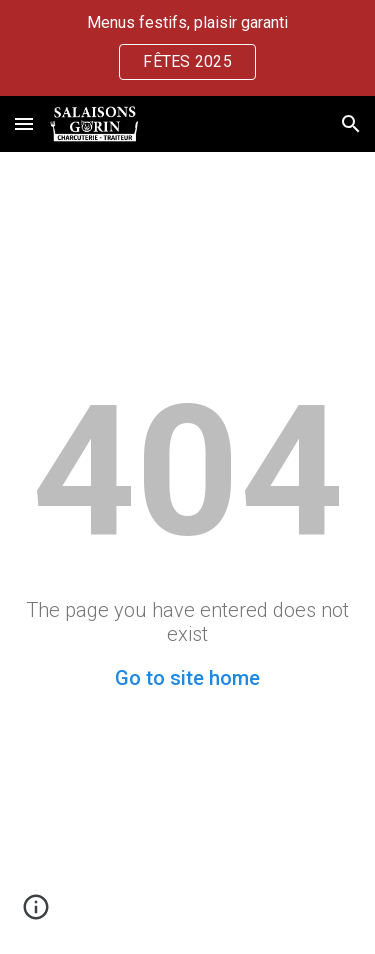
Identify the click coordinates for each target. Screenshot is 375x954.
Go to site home (187, 678)
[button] (24, 123)
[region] (187, 48)
